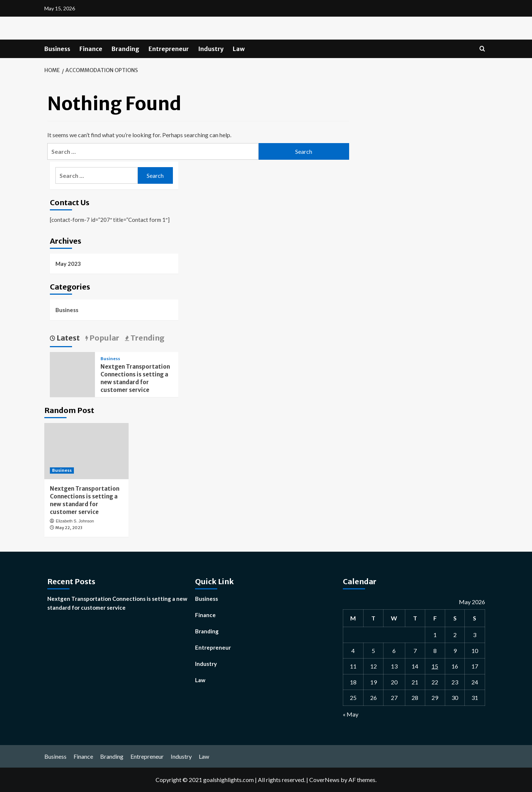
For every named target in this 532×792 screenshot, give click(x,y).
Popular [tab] (104, 338)
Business (57, 49)
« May (351, 714)
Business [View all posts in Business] (110, 359)
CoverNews (324, 780)
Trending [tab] (147, 338)
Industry (211, 49)
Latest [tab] (67, 338)
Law (239, 49)
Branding (125, 49)
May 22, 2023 (69, 528)
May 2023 (68, 264)
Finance (91, 49)
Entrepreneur (169, 49)
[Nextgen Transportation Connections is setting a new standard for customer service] (86, 451)
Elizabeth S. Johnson (75, 521)
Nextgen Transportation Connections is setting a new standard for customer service (117, 603)
